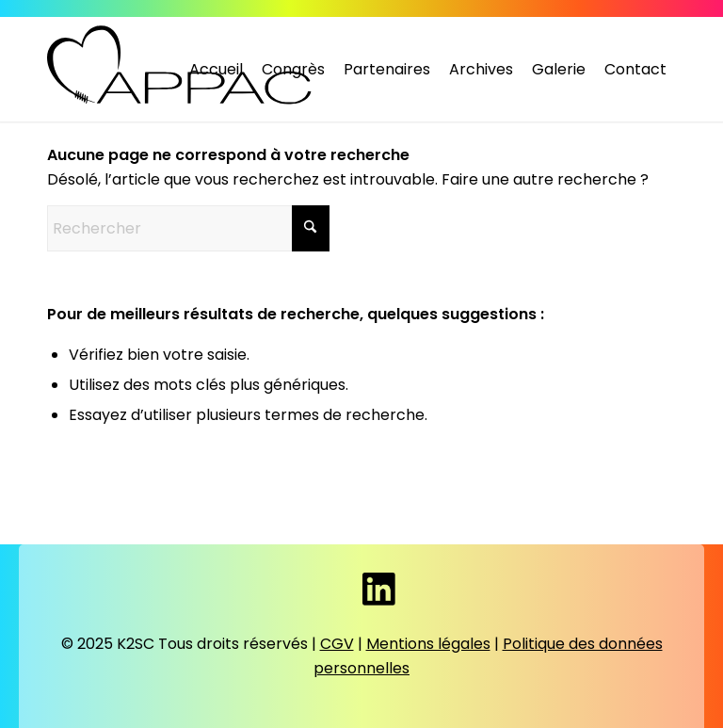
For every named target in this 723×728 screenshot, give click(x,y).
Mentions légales (428, 644)
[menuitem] (216, 70)
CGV (337, 644)
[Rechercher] (188, 228)
